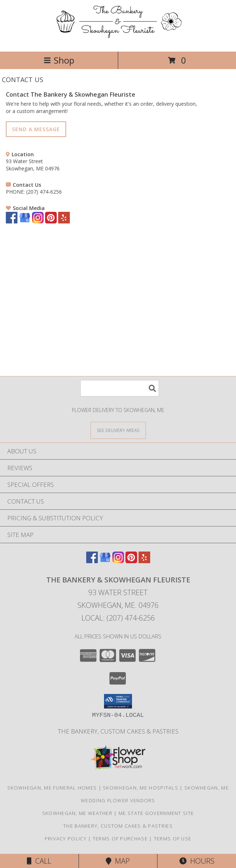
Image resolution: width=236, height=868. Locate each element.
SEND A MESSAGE (36, 129)
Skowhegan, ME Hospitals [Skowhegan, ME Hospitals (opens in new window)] (141, 788)
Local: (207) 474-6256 (118, 618)
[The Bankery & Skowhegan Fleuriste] (118, 41)
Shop (59, 60)
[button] (118, 701)
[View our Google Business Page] (25, 221)
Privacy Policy (66, 839)
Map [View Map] (118, 861)
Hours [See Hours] (197, 861)
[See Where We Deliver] (118, 430)
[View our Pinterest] (51, 221)
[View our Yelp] (64, 221)
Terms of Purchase (120, 839)
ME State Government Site (156, 813)
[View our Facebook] (12, 221)
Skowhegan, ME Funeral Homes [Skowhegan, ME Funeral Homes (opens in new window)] (52, 788)
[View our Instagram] (38, 221)
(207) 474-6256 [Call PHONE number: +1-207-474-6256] (44, 192)
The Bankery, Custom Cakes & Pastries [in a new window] (118, 731)
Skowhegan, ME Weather (77, 813)
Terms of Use (173, 839)
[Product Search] (120, 388)
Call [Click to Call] (39, 861)
